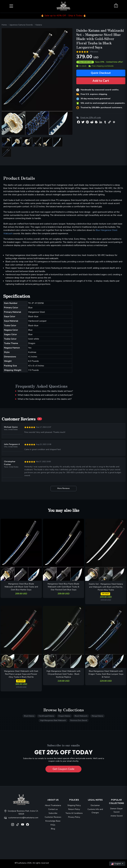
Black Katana (29, 716)
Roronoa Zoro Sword (79, 720)
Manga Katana (97, 716)
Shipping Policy (74, 805)
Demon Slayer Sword (116, 810)
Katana (39, 25)
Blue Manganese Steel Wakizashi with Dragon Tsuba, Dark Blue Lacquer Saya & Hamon (106, 674)
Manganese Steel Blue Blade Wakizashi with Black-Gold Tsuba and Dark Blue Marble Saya (21, 587)
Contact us (53, 809)
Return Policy (74, 809)
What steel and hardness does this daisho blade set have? (45, 391)
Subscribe (53, 813)
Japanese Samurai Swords (21, 25)
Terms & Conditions (74, 813)
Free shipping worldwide (101, 66)
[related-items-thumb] (21, 550)
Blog (53, 829)
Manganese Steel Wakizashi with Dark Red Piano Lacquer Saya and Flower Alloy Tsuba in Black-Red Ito (21, 674)
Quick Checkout (101, 73)
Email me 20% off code (91, 118)
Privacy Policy (74, 817)
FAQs (53, 825)
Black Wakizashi (81, 716)
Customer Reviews (53, 817)
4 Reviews (94, 52)
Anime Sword (116, 816)
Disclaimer (95, 805)
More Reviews (63, 488)
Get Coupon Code (63, 769)
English (116, 864)
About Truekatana (53, 805)
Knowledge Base (53, 821)
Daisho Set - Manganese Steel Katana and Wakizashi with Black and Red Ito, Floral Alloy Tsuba (106, 587)
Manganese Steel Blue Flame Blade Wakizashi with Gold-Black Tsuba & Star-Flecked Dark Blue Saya (63, 587)
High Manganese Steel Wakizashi (53, 720)
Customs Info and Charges (95, 811)
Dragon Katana (64, 716)
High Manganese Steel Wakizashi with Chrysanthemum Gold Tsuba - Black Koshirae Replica (63, 674)
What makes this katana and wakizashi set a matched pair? (45, 395)
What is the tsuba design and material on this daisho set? (45, 399)
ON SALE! (105, 594)
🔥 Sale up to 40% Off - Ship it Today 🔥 (64, 16)
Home (4, 25)
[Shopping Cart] (116, 6)
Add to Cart (101, 81)
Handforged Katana (46, 716)
